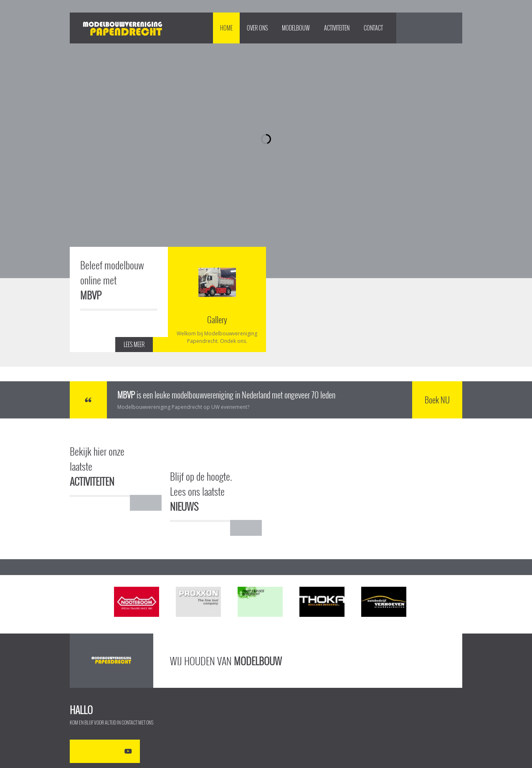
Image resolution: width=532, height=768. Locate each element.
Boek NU (437, 400)
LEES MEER (134, 344)
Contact (373, 28)
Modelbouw (296, 28)
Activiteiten (337, 28)
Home (226, 28)
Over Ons (257, 28)
